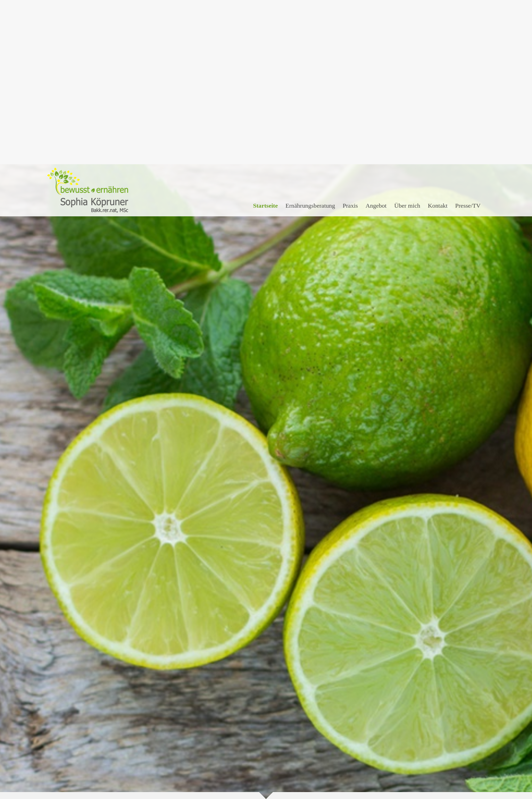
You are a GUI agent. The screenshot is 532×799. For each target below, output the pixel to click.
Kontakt (438, 41)
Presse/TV (468, 41)
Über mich (407, 41)
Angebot (376, 41)
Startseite (265, 41)
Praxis (350, 41)
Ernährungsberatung (310, 41)
